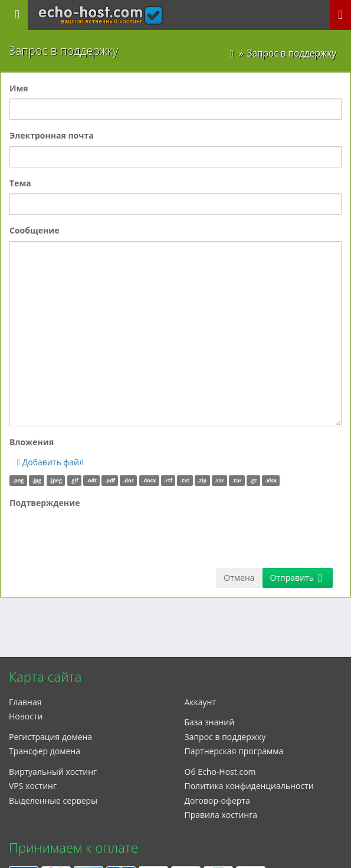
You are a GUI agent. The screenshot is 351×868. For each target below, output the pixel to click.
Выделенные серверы (53, 800)
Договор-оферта (217, 800)
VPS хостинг (33, 786)
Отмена (239, 578)
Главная (25, 702)
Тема (20, 183)
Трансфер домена (45, 751)
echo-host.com (101, 10)
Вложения (32, 442)
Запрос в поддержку (225, 737)
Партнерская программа (234, 751)
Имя (19, 88)
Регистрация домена (50, 737)
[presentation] (99, 536)
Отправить (296, 578)
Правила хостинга (221, 815)
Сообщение (35, 230)
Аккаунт (201, 702)
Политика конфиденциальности (249, 786)
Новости (26, 716)
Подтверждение (45, 503)
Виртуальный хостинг (53, 772)
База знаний (210, 722)
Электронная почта (52, 135)
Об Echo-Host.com (220, 772)
